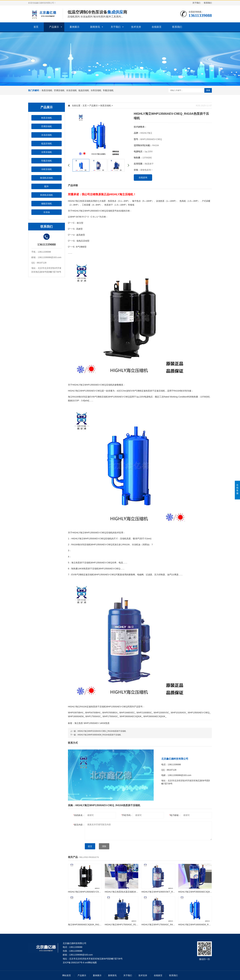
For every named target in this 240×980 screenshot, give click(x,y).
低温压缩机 (84, 90)
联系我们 (208, 3)
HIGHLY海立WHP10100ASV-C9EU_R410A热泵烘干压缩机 (102, 731)
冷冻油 (47, 212)
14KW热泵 (104, 723)
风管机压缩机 (47, 195)
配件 (47, 186)
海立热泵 (79, 723)
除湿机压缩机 (47, 178)
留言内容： (79, 825)
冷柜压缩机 (47, 169)
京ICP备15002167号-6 (73, 963)
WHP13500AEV (91, 723)
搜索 (208, 90)
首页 (36, 27)
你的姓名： (79, 815)
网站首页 (67, 975)
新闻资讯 (95, 27)
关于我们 (196, 3)
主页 (85, 106)
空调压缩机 (59, 90)
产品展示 (54, 27)
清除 (104, 846)
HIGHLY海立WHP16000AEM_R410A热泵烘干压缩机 (99, 735)
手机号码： (127, 815)
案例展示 (75, 27)
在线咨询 (143, 178)
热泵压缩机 (47, 90)
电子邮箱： (175, 815)
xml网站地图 (91, 963)
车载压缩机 (108, 90)
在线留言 (157, 27)
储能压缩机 (47, 204)
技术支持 (136, 27)
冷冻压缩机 (71, 90)
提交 (90, 846)
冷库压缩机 (96, 90)
